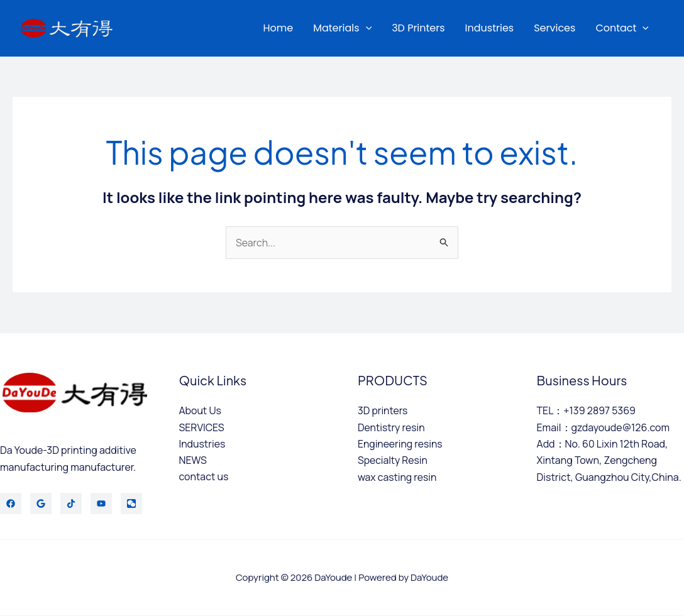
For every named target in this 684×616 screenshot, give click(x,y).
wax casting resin (398, 477)
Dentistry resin (392, 427)
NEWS (193, 461)
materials (342, 28)
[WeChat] (131, 504)
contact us (204, 477)
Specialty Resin (393, 461)
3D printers (418, 28)
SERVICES (202, 427)
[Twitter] (41, 504)
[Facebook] (11, 504)
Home (278, 28)
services (554, 28)
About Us (201, 411)
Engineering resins (401, 444)
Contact (622, 28)
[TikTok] (71, 504)
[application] (366, 28)
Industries (490, 28)
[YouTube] (101, 504)
